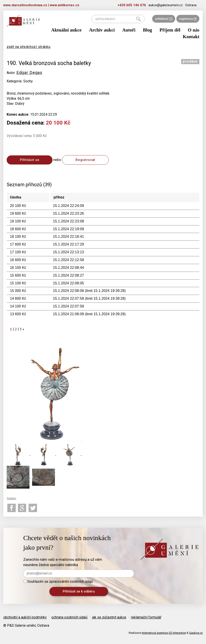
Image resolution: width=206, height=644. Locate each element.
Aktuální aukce (66, 30)
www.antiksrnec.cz (65, 5)
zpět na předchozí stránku (29, 47)
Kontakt (191, 37)
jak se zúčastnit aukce (109, 617)
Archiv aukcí (102, 30)
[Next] (23, 329)
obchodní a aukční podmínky (25, 617)
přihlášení (164, 19)
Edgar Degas (29, 72)
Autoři (129, 30)
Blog (147, 30)
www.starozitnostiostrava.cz (25, 5)
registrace (188, 19)
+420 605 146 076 (132, 5)
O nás (194, 30)
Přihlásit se (30, 160)
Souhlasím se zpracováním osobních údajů (58, 582)
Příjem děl (170, 30)
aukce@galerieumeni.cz (166, 5)
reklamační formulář (146, 617)
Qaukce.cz (196, 633)
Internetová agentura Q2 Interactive (164, 633)
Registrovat (85, 160)
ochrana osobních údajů (69, 617)
